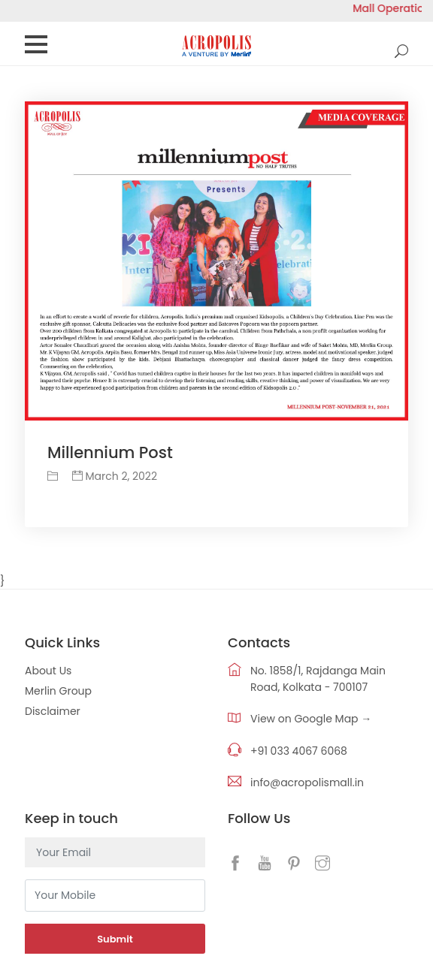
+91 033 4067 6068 (299, 751)
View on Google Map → (311, 719)
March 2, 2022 (115, 476)
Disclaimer (53, 711)
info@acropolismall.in (307, 782)
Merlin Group (58, 691)
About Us (48, 671)
